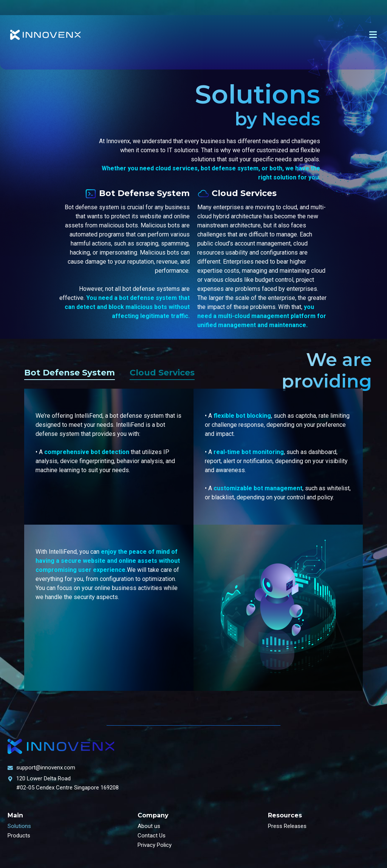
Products (19, 836)
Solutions (19, 826)
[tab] (70, 375)
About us (149, 826)
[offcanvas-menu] (373, 35)
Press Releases (287, 826)
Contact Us (152, 836)
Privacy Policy (155, 845)
